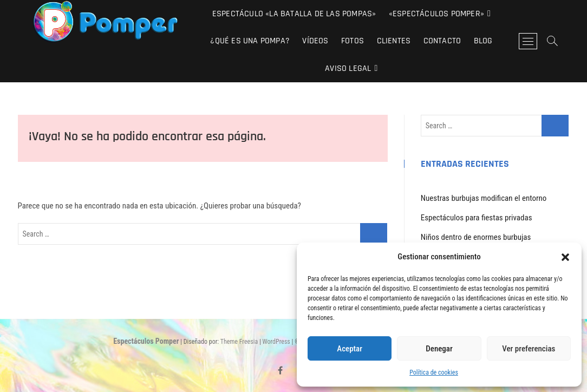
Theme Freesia (239, 342)
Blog (483, 41)
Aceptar (350, 349)
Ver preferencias (529, 349)
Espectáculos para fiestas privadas (477, 218)
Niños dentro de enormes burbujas (476, 237)
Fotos (353, 41)
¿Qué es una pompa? (250, 41)
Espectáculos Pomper (146, 341)
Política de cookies (434, 373)
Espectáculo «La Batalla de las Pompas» (294, 14)
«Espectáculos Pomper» (436, 14)
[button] (565, 257)
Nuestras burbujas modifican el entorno (484, 198)
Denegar (439, 349)
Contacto (442, 41)
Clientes (394, 41)
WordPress (276, 342)
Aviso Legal (348, 68)
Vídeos (315, 41)
